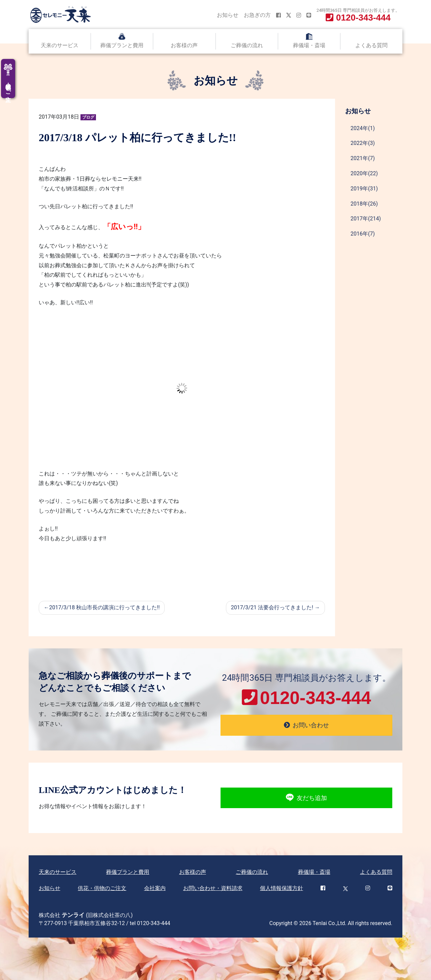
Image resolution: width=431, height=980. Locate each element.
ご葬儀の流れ (247, 45)
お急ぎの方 (257, 15)
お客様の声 (184, 45)
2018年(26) (364, 204)
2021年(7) (363, 158)
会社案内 (155, 888)
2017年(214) (366, 219)
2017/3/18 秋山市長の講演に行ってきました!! (104, 607)
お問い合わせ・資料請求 (213, 888)
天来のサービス (60, 45)
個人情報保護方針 (281, 888)
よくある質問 (371, 45)
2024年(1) (363, 128)
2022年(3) (363, 143)
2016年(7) (363, 234)
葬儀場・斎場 (309, 45)
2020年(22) (364, 173)
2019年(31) (364, 189)
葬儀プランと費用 (122, 45)
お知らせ (228, 15)
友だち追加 (306, 798)
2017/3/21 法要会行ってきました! (272, 607)
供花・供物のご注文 (102, 888)
